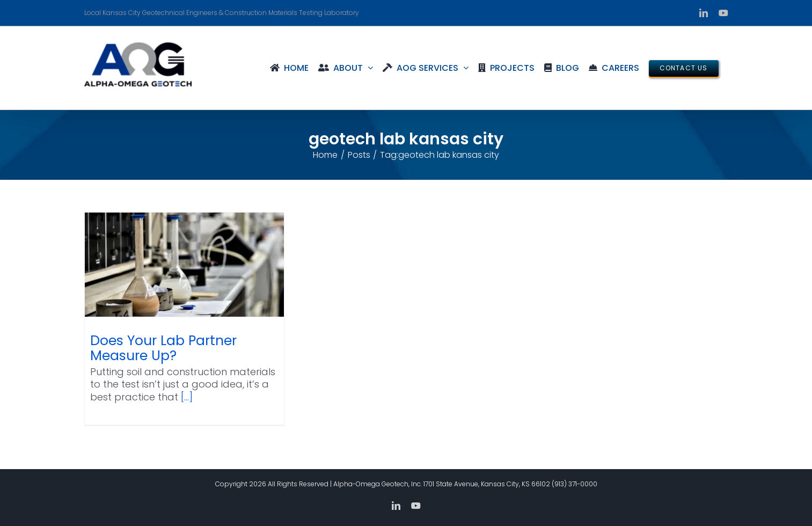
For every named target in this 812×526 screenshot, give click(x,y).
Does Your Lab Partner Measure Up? (163, 348)
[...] (187, 397)
